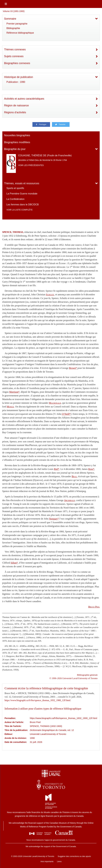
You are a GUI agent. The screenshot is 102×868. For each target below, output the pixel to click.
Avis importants (47, 861)
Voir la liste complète (20, 210)
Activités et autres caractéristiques (24, 99)
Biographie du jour (15, 149)
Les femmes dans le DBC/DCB (23, 205)
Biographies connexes (17, 63)
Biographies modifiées (17, 142)
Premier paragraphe (17, 24)
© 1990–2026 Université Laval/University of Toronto (74, 678)
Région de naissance (16, 105)
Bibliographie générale (87, 675)
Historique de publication (19, 77)
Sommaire (10, 19)
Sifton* (14, 563)
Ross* (91, 469)
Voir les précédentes (31, 165)
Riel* (57, 469)
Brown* (73, 368)
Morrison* (14, 392)
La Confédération (15, 199)
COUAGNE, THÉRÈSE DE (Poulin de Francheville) (45, 155)
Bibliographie (13, 28)
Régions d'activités (15, 112)
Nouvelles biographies (17, 135)
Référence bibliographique (20, 33)
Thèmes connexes (15, 49)
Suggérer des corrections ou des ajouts (74, 856)
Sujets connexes (14, 56)
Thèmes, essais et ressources (22, 183)
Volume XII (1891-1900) (14, 11)
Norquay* (54, 519)
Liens (59, 861)
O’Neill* (66, 414)
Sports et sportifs (15, 188)
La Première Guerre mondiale (22, 194)
